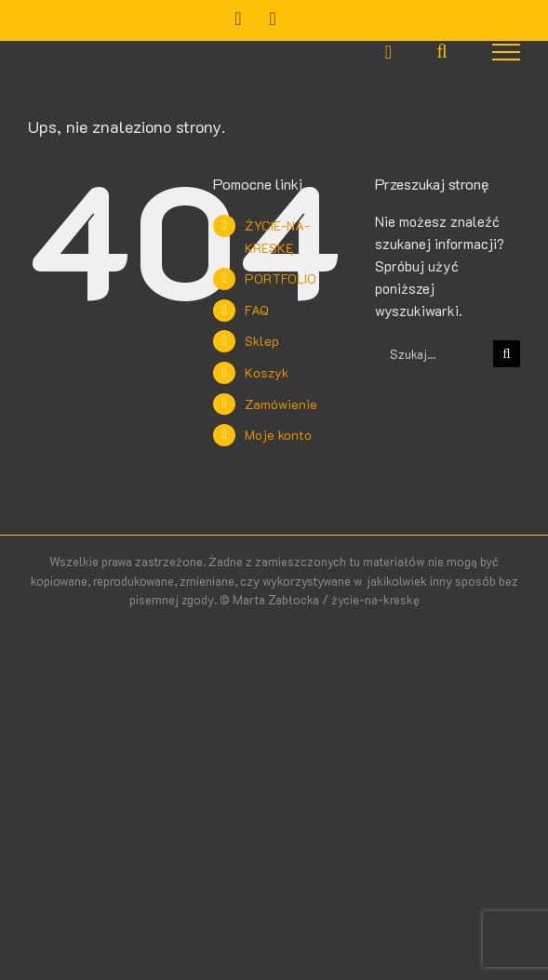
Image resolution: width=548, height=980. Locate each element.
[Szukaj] (507, 354)
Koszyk (267, 372)
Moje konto (278, 435)
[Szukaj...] (434, 354)
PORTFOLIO (281, 278)
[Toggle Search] (441, 51)
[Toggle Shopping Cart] (388, 52)
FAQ (257, 310)
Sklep (262, 341)
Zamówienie (281, 404)
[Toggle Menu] (507, 52)
